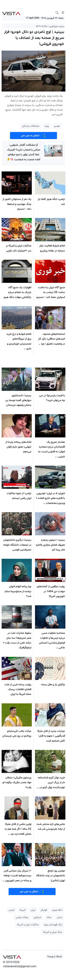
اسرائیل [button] (37, 917)
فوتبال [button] (44, 910)
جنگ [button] (49, 917)
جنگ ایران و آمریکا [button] (53, 932)
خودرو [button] (57, 126)
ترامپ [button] (11, 910)
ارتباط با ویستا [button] (55, 956)
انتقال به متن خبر (34, 136)
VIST (11, 13)
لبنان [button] (59, 917)
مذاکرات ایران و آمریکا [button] (28, 925)
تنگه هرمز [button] (57, 910)
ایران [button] (33, 910)
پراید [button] (47, 126)
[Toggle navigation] (63, 13)
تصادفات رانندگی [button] (30, 126)
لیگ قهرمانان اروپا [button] (53, 925)
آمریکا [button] (23, 910)
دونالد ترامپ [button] (22, 917)
